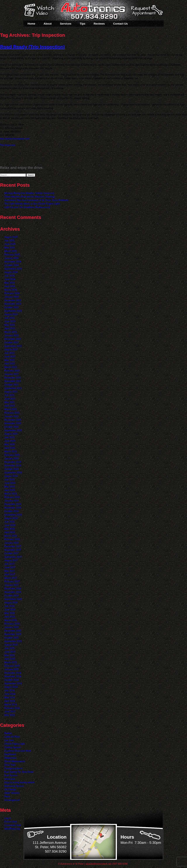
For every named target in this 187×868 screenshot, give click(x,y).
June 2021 (10, 399)
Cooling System (13, 747)
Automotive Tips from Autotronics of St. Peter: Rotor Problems (36, 200)
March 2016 (11, 620)
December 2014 (13, 673)
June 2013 (10, 712)
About (48, 24)
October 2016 (11, 596)
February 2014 (12, 708)
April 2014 (10, 701)
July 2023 (9, 318)
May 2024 (9, 283)
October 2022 (11, 342)
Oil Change (10, 789)
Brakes (8, 733)
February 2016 (12, 624)
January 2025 (11, 258)
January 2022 (11, 374)
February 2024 (12, 293)
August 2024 (11, 272)
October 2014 (11, 680)
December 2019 (13, 462)
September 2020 (13, 430)
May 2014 (9, 697)
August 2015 (11, 645)
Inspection (10, 779)
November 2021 (13, 381)
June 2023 (10, 321)
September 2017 (13, 557)
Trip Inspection (8, 145)
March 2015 (11, 662)
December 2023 (13, 300)
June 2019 (10, 483)
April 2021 (10, 406)
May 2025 (9, 248)
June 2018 (10, 525)
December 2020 (13, 420)
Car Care (9, 740)
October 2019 (11, 469)
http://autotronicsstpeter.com (15, 139)
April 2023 (10, 328)
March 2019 (11, 494)
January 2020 (11, 458)
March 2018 (11, 536)
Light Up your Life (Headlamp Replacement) (27, 207)
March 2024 (11, 290)
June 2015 (10, 652)
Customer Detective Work (18, 751)
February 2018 (12, 539)
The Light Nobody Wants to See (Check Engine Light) (32, 204)
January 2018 (11, 543)
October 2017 (11, 553)
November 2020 (13, 423)
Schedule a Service (147, 12)
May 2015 (9, 655)
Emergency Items (13, 768)
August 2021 (11, 392)
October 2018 (11, 511)
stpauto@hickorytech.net (98, 864)
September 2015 (13, 641)
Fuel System (11, 775)
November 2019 (13, 465)
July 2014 (9, 690)
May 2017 (9, 571)
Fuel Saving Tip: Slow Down (19, 772)
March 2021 (11, 409)
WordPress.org (12, 829)
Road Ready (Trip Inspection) (32, 47)
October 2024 (11, 265)
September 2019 (13, 473)
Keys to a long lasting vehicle (19, 782)
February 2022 (12, 371)
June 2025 (10, 244)
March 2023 (11, 332)
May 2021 (9, 402)
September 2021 (13, 388)
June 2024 (10, 279)
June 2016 (10, 610)
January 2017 (11, 585)
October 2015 (11, 638)
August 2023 (11, 314)
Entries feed (11, 822)
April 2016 (10, 617)
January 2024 (11, 297)
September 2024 (13, 269)
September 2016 (13, 599)
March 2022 (11, 367)
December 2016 (13, 589)
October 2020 (11, 427)
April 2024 (10, 286)
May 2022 (9, 360)
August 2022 (11, 349)
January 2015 (11, 669)
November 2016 (13, 592)
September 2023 (13, 311)
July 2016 (9, 606)
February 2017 (12, 581)
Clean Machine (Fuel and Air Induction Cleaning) (30, 197)
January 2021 (11, 416)
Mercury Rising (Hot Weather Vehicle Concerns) (29, 193)
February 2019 (12, 497)
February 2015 (12, 666)
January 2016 (11, 627)
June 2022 (10, 357)
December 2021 (13, 378)
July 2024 (9, 276)
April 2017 (10, 574)
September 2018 (13, 515)
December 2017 (13, 546)
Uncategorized (12, 800)
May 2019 (9, 487)
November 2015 (13, 634)
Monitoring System (14, 786)
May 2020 (9, 444)
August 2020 (11, 434)
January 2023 (11, 335)
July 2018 (9, 522)
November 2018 (13, 508)
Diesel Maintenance (15, 761)
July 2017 (9, 564)
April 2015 (10, 659)
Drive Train (10, 765)
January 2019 (11, 501)
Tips (82, 24)
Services (66, 24)
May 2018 (9, 529)
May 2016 (9, 613)
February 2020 (12, 455)
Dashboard (10, 754)
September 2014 (13, 683)
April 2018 (10, 532)
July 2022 (9, 353)
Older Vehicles (12, 793)
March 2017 (11, 578)
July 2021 (9, 395)
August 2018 (11, 518)
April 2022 (10, 364)
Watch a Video (40, 11)
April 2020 (10, 448)
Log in (8, 818)
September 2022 (13, 346)
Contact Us (120, 24)
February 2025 (12, 255)
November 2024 (13, 262)
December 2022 (13, 339)
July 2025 (9, 241)
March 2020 (11, 451)
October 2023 (11, 307)
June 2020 (10, 441)
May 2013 (9, 715)
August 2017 (11, 560)
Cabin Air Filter (12, 737)
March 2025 (11, 251)
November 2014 (13, 676)
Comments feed (13, 825)
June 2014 (10, 694)
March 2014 (11, 704)
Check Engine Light (15, 744)
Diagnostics (10, 758)
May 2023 (9, 325)
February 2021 (12, 413)
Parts (7, 796)
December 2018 (13, 504)
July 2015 (9, 648)
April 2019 (10, 490)
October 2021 (11, 385)
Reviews (99, 24)
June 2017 (10, 567)
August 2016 (11, 603)
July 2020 (9, 437)
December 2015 (13, 631)
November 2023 (13, 304)
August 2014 (11, 687)
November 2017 (13, 550)
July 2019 (9, 480)
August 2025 (11, 237)
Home (31, 24)
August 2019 (11, 476)
